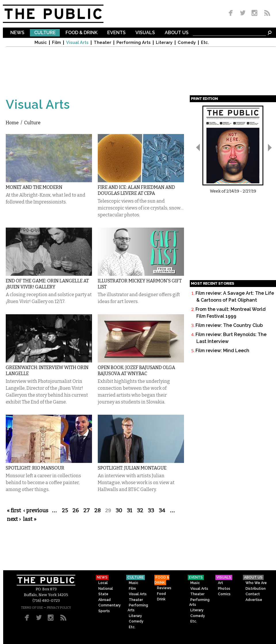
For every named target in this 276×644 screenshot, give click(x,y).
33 (151, 511)
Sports (104, 611)
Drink (161, 599)
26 (76, 511)
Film (56, 43)
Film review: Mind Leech (222, 351)
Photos (224, 589)
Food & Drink (82, 33)
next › (14, 519)
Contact (253, 594)
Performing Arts (134, 43)
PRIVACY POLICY (59, 608)
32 (140, 511)
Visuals (145, 33)
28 (97, 511)
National (106, 589)
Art (221, 583)
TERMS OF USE (32, 608)
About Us (177, 33)
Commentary (110, 605)
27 (87, 511)
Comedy (187, 43)
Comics (224, 594)
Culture (45, 33)
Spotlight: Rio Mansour (35, 468)
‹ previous (36, 511)
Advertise (254, 600)
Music (41, 43)
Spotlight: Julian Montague (132, 468)
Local (103, 583)
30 (119, 511)
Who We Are (256, 583)
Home (12, 123)
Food (161, 594)
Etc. (205, 43)
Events (116, 33)
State (103, 594)
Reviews (164, 588)
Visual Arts (77, 43)
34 (162, 511)
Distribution (256, 589)
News (17, 33)
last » (30, 519)
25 (65, 511)
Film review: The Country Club (229, 325)
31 (130, 511)
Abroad (105, 600)
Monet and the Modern (34, 187)
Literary (164, 43)
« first (14, 511)
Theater (102, 43)
